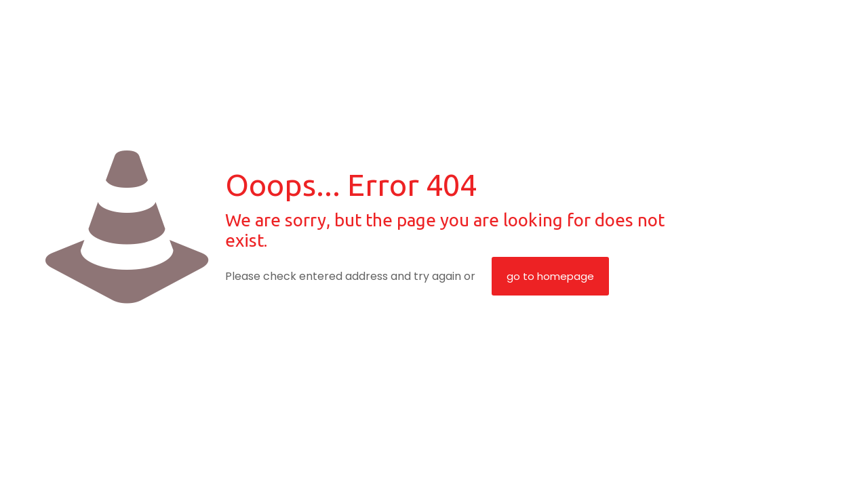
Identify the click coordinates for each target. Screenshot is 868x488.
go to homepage (550, 276)
